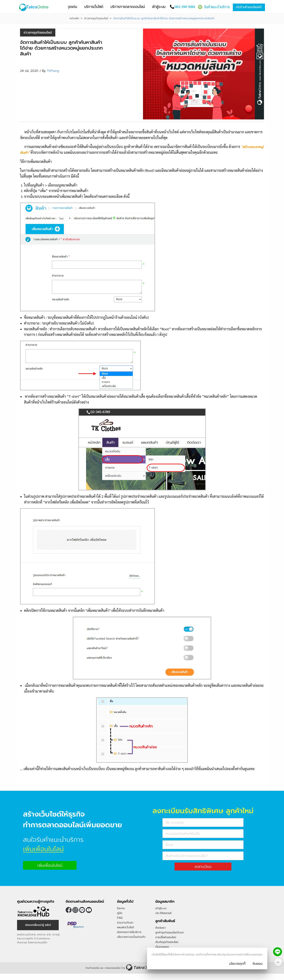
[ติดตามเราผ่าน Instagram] (75, 910)
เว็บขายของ (162, 947)
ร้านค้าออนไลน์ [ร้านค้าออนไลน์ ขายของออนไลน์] (92, 968)
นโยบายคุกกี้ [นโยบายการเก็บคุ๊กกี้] (237, 964)
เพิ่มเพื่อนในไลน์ (50, 865)
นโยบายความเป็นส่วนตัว (131, 937)
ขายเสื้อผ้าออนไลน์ (166, 937)
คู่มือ (120, 913)
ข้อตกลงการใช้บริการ (129, 932)
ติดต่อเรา (160, 928)
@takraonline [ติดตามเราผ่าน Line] (82, 910)
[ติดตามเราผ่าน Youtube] (89, 910)
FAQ (120, 918)
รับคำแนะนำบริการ (217, 7)
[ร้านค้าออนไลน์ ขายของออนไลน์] (141, 967)
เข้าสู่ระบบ (161, 908)
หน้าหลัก (74, 18)
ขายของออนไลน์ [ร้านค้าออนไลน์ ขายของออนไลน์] (113, 968)
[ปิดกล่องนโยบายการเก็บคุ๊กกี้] (258, 964)
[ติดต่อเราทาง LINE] (278, 952)
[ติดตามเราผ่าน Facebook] (69, 910)
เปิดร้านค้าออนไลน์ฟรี (249, 7)
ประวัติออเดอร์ (163, 913)
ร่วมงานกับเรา (125, 923)
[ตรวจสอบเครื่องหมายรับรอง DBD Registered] (76, 925)
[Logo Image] (37, 7)
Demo (121, 908)
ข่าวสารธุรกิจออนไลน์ (96, 18)
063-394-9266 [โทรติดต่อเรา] (185, 7)
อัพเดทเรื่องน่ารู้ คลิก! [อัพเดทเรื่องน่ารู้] (38, 925)
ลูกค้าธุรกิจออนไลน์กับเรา (170, 932)
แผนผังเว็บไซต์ (125, 927)
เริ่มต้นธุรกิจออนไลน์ (167, 942)
